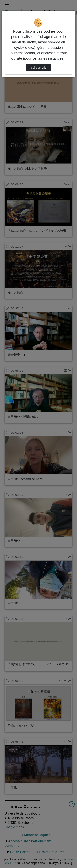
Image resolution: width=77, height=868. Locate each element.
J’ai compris (38, 68)
